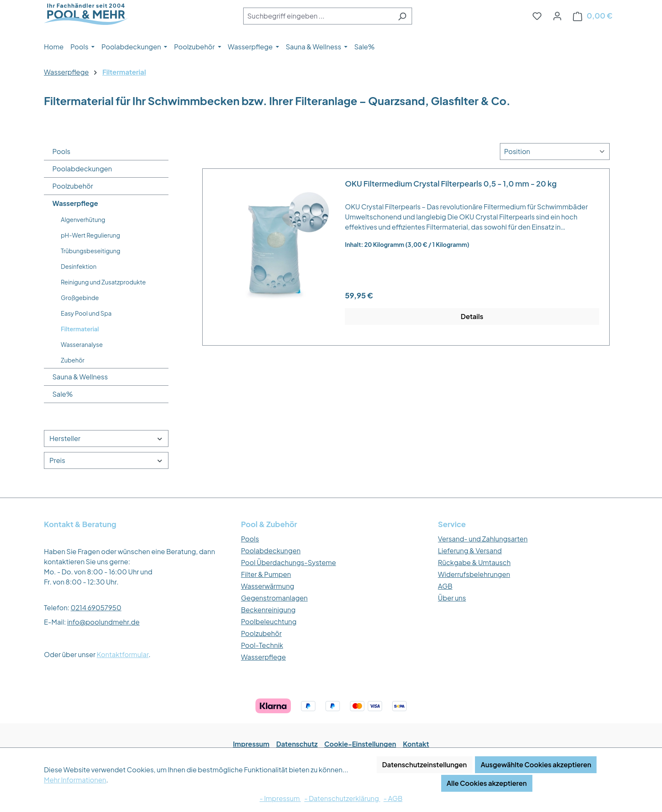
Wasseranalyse (82, 344)
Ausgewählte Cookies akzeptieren (536, 765)
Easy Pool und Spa (86, 313)
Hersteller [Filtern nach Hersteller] (106, 438)
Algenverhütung (83, 219)
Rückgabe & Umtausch (474, 562)
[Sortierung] (555, 152)
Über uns (452, 598)
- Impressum (280, 798)
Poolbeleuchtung (269, 621)
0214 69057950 (96, 608)
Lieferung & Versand (470, 551)
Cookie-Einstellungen (360, 744)
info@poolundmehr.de (103, 622)
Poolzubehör (73, 186)
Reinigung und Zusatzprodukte (103, 282)
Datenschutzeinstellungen (425, 765)
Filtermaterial (80, 329)
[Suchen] (402, 16)
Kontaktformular (123, 654)
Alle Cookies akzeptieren (487, 783)
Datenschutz (297, 744)
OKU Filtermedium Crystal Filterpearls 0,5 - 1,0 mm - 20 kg (451, 184)
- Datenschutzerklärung (342, 798)
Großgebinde (80, 298)
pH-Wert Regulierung (91, 235)
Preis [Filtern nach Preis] (106, 460)
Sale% (62, 394)
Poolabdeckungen (82, 169)
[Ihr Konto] (557, 16)
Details (472, 316)
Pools (61, 151)
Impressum (251, 744)
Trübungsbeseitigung (91, 251)
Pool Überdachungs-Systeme (289, 562)
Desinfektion (79, 266)
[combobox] (318, 16)
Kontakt (416, 744)
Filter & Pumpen (266, 574)
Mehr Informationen (75, 780)
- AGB (393, 798)
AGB (445, 586)
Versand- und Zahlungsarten (483, 539)
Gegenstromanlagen (274, 598)
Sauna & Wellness (80, 377)
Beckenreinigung (268, 610)
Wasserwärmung (268, 586)
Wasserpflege (75, 203)
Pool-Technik (262, 645)
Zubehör (73, 360)
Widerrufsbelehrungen (474, 574)
